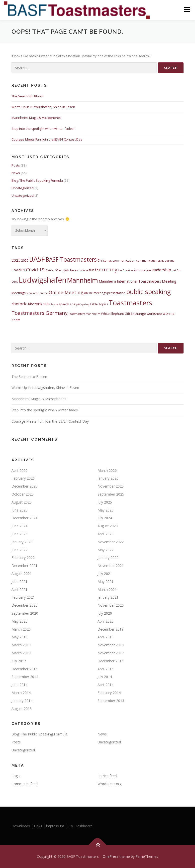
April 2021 (19, 590)
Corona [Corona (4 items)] (169, 261)
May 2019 (19, 637)
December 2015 (24, 669)
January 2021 (108, 597)
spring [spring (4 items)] (85, 304)
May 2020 (19, 621)
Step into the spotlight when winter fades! (43, 129)
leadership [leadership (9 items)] (161, 270)
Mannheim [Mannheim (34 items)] (83, 280)
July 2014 (105, 677)
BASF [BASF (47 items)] (37, 259)
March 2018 (21, 653)
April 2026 (19, 470)
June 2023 (19, 534)
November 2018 (111, 645)
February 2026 (23, 478)
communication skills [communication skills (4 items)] (150, 261)
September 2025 (111, 494)
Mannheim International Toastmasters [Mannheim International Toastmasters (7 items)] (130, 281)
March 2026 (107, 470)
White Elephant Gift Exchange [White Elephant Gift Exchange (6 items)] (123, 314)
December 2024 (24, 518)
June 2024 (19, 526)
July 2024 (105, 518)
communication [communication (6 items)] (124, 260)
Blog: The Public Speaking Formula (37, 180)
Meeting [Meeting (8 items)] (169, 281)
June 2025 (19, 510)
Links (38, 826)
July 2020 (105, 613)
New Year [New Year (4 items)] (33, 293)
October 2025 (23, 494)
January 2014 (22, 701)
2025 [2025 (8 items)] (16, 260)
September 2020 (25, 613)
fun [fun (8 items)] (92, 270)
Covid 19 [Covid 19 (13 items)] (35, 269)
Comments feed (25, 784)
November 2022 (111, 542)
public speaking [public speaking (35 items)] (148, 292)
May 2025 (105, 510)
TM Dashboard (80, 826)
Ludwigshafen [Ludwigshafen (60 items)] (43, 280)
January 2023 (22, 542)
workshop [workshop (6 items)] (154, 314)
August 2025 (22, 502)
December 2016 (110, 661)
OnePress (111, 856)
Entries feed (107, 776)
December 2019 (110, 629)
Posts (16, 165)
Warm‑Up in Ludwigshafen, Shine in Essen (43, 107)
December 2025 (24, 486)
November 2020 (111, 605)
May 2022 (105, 550)
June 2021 (19, 582)
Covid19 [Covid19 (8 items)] (18, 270)
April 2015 (105, 669)
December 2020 (24, 605)
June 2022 (19, 550)
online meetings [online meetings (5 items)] (95, 293)
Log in (16, 776)
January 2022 (108, 558)
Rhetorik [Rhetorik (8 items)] (35, 304)
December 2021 (24, 566)
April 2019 (105, 637)
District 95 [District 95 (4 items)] (52, 270)
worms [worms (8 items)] (168, 313)
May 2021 (105, 582)
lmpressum (55, 826)
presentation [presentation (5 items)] (116, 293)
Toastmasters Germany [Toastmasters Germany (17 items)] (40, 313)
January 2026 (108, 478)
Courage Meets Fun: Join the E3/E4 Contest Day (47, 139)
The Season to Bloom (28, 96)
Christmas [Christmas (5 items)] (105, 260)
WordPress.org (109, 784)
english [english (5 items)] (64, 270)
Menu (187, 9)
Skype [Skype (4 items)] (54, 304)
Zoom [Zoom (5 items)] (16, 320)
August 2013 (22, 709)
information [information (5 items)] (143, 270)
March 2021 (107, 590)
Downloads (21, 826)
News (16, 173)
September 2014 (25, 677)
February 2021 (23, 597)
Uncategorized (23, 188)
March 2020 (21, 629)
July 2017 (19, 661)
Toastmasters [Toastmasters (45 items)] (131, 303)
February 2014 (109, 693)
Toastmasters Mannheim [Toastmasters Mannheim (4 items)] (84, 314)
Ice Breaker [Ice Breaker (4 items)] (126, 270)
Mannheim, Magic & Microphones (37, 118)
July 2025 (105, 502)
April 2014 (105, 685)
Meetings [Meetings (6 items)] (19, 293)
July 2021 (105, 574)
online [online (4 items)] (44, 293)
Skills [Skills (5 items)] (46, 304)
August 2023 (108, 526)
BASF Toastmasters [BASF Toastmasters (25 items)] (71, 260)
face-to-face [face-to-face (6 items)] (79, 270)
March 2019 (21, 645)
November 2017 (111, 653)
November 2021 (111, 566)
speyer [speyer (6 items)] (75, 304)
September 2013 (111, 701)
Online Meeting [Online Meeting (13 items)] (66, 292)
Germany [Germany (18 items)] (106, 269)
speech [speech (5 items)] (64, 304)
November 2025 (111, 486)
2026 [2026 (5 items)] (25, 260)
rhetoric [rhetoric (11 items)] (19, 304)
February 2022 (23, 558)
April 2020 (105, 621)
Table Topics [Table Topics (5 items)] (99, 304)
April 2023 (105, 534)
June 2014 (19, 685)
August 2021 (22, 574)
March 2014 (21, 693)
